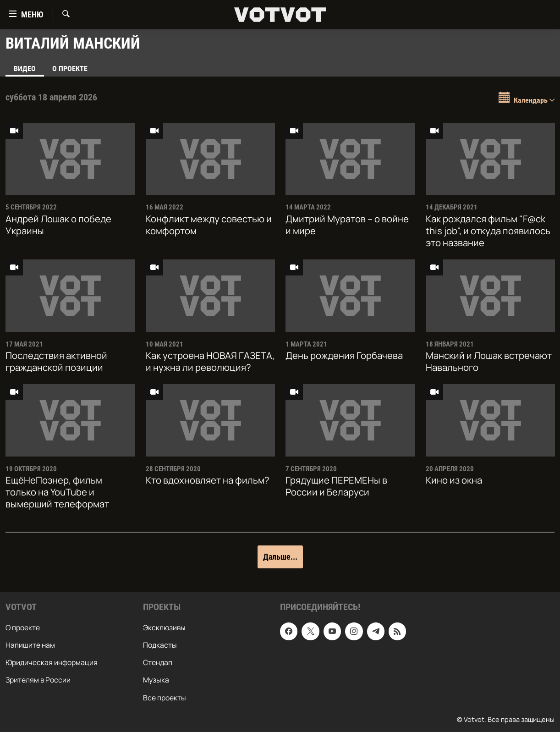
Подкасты (160, 645)
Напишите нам (30, 645)
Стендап (158, 662)
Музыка (156, 680)
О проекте (70, 69)
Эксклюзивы (164, 627)
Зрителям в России (38, 680)
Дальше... (280, 557)
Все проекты (165, 697)
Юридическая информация (52, 662)
